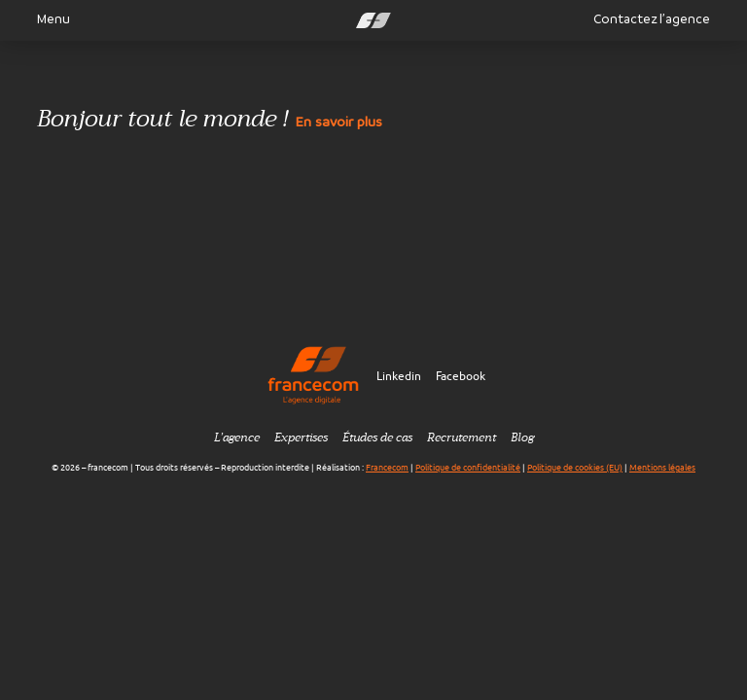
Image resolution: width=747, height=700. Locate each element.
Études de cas (377, 437)
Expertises (301, 437)
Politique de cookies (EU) (575, 467)
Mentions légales (662, 467)
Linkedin (399, 376)
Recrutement (462, 437)
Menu (46, 19)
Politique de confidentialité (468, 467)
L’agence (237, 437)
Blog (522, 437)
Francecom (387, 467)
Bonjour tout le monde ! (210, 121)
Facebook (461, 376)
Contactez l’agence (652, 19)
